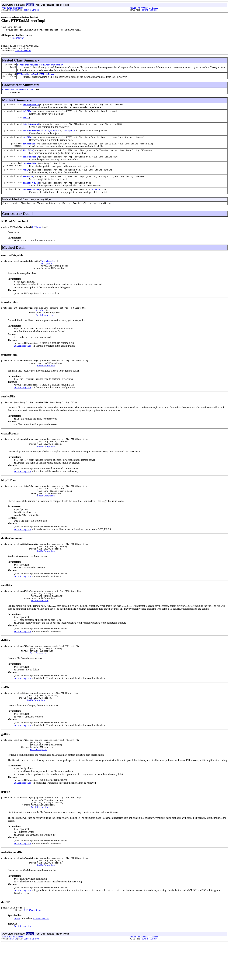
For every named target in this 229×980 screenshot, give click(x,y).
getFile (27, 143)
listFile (28, 157)
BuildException (45, 330)
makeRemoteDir (31, 164)
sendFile (28, 185)
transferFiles (31, 192)
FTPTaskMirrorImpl (13, 93)
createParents (31, 108)
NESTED (14, 10)
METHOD (35, 10)
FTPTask (29, 93)
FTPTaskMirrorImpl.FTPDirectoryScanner (40, 67)
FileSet (97, 199)
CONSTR (27, 10)
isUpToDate (29, 150)
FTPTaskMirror (16, 38)
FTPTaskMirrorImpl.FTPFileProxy (36, 77)
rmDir (26, 178)
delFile (27, 115)
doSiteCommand (31, 129)
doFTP (26, 122)
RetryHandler (51, 136)
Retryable (69, 136)
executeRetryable (33, 136)
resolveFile (30, 171)
